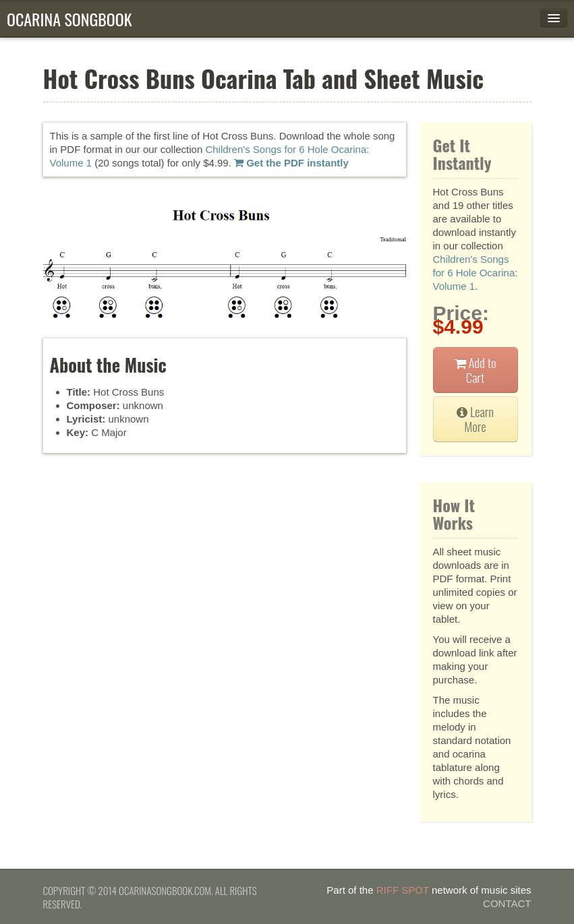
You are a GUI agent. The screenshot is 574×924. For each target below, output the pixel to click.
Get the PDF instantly (291, 163)
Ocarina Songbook (69, 19)
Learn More (475, 419)
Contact (507, 903)
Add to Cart (476, 370)
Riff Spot (403, 890)
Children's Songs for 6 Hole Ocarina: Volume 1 (476, 273)
